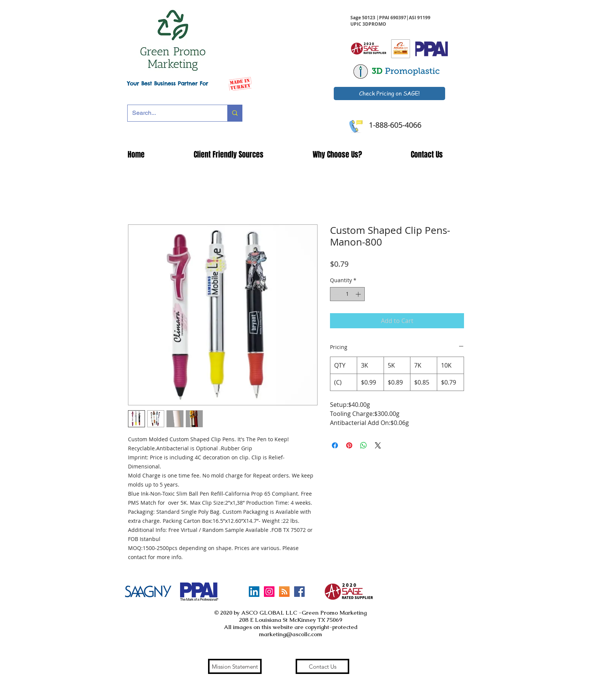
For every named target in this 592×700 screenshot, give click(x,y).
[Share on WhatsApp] (364, 445)
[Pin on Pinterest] (349, 445)
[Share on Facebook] (335, 445)
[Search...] (172, 113)
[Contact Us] (322, 666)
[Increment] (359, 294)
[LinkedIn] (254, 592)
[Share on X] (378, 445)
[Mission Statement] (235, 666)
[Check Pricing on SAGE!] (389, 93)
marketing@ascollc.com (291, 634)
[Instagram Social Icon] (269, 592)
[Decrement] (336, 294)
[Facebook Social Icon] (299, 592)
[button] (229, 155)
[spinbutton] (347, 294)
